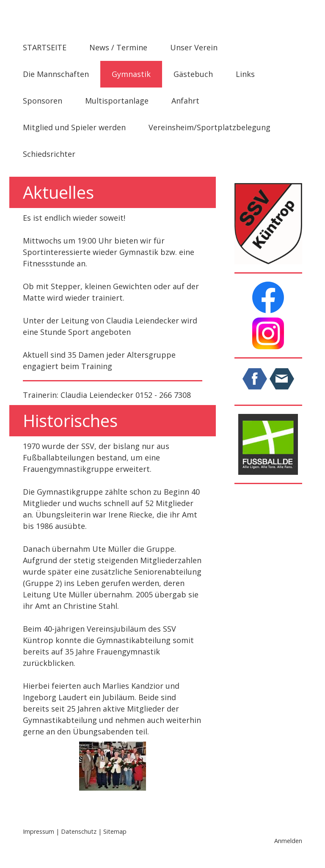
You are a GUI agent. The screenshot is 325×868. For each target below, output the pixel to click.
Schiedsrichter (49, 154)
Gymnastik (131, 74)
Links (245, 74)
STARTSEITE (45, 47)
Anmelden (288, 841)
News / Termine (118, 47)
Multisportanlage (117, 101)
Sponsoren (43, 101)
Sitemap (115, 831)
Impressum (39, 831)
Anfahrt (185, 101)
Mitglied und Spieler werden (74, 127)
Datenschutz (79, 831)
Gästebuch (193, 74)
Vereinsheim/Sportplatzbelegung (209, 127)
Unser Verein (194, 47)
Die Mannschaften (56, 74)
